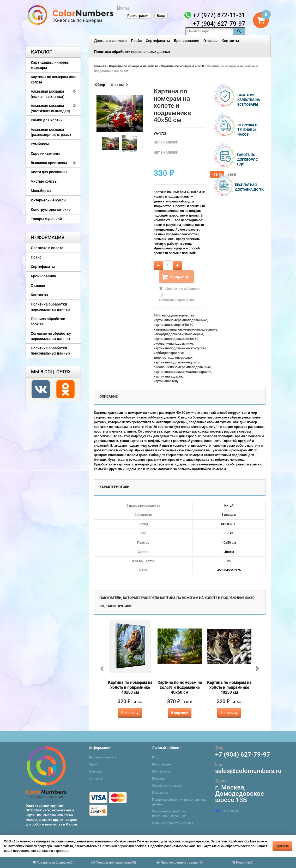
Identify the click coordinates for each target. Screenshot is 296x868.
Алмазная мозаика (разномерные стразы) (51, 132)
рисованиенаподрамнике (173, 343)
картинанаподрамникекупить (177, 362)
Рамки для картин (47, 120)
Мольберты (41, 191)
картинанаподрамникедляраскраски (182, 372)
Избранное (160, 793)
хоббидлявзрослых (169, 353)
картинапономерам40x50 (173, 325)
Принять (282, 846)
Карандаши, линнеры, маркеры (50, 65)
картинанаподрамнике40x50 (176, 339)
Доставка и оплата (110, 41)
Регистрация (138, 16)
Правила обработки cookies (48, 321)
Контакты (230, 41)
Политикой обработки (117, 846)
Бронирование (187, 41)
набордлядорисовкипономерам (178, 334)
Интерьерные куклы (49, 200)
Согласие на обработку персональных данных (51, 336)
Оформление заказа (167, 786)
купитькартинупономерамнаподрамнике (185, 329)
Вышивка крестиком (49, 163)
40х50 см (229, 543)
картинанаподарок (168, 376)
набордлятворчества (178, 315)
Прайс (136, 41)
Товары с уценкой (46, 219)
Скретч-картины (45, 153)
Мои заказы (161, 771)
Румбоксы (40, 144)
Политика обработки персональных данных (132, 52)
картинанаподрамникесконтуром (180, 348)
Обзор (100, 85)
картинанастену (166, 381)
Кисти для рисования (49, 172)
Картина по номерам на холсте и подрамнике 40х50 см (130, 687)
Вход (161, 16)
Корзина (158, 779)
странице (61, 851)
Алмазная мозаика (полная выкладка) (48, 94)
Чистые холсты (44, 181)
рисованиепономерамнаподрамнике (182, 367)
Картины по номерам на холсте (52, 80)
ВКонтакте (227, 811)
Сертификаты (158, 41)
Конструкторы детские (51, 209)
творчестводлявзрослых (173, 358)
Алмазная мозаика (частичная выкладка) (50, 108)
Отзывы (210, 41)
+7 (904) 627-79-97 (243, 755)
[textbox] (209, 31)
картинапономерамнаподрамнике (180, 320)
